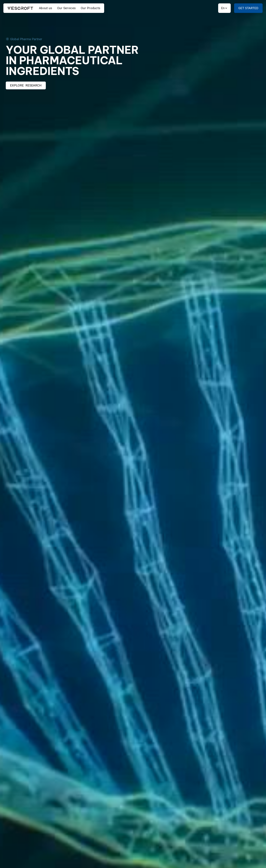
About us (46, 8)
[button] (224, 8)
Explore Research (26, 85)
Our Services (66, 8)
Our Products (91, 8)
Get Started (248, 8)
